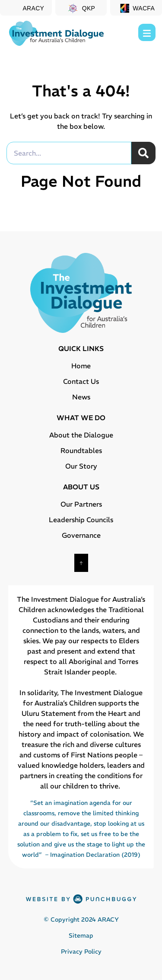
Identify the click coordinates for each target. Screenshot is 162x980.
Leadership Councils (81, 520)
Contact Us (81, 381)
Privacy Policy (81, 951)
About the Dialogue (81, 435)
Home (81, 366)
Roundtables (81, 450)
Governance (81, 535)
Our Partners (81, 504)
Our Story (81, 466)
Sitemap (81, 935)
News (81, 397)
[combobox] (69, 153)
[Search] (143, 153)
